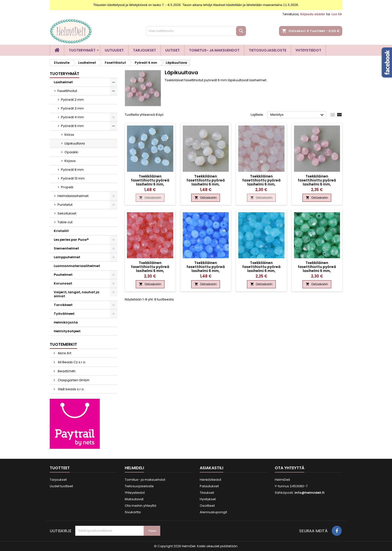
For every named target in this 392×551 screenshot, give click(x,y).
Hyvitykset (208, 499)
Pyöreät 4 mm (72, 117)
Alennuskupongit (213, 512)
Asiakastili (211, 468)
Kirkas (69, 135)
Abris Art (64, 353)
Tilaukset (207, 493)
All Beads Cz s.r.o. (71, 362)
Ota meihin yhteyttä (140, 506)
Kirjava (70, 161)
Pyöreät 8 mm (72, 170)
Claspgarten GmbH (73, 380)
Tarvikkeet (63, 305)
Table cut (65, 222)
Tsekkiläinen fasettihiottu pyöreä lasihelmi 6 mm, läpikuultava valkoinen (150, 182)
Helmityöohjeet (67, 331)
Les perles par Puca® (71, 240)
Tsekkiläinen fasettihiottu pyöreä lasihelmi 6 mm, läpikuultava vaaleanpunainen (261, 184)
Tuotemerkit (63, 344)
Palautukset (209, 486)
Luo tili (337, 14)
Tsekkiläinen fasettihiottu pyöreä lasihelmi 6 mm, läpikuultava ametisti (206, 182)
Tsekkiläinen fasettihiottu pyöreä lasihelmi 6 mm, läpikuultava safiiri (206, 269)
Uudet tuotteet (61, 486)
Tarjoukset (144, 50)
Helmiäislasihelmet (73, 196)
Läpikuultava (75, 143)
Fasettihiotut (67, 91)
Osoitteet (207, 506)
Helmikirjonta (66, 322)
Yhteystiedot (308, 50)
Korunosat (63, 283)
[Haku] (196, 31)
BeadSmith (66, 371)
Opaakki (71, 152)
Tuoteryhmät (82, 50)
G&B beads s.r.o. (71, 389)
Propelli (67, 187)
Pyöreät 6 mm (72, 126)
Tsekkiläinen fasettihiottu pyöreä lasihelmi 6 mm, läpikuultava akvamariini (261, 269)
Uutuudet (114, 50)
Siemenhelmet (66, 248)
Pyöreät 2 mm (72, 100)
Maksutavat (134, 499)
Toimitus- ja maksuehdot (214, 50)
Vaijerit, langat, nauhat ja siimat (76, 294)
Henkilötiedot (210, 480)
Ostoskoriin (150, 198)
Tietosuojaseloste (267, 50)
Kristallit (61, 231)
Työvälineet (64, 314)
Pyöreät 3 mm (72, 108)
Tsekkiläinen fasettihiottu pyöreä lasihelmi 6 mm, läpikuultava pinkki (317, 182)
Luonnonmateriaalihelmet (77, 266)
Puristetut (65, 205)
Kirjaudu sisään (313, 14)
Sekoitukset (67, 213)
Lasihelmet (63, 82)
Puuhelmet (63, 275)
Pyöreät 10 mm (73, 178)
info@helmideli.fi (309, 493)
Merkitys (298, 115)
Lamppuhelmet (67, 257)
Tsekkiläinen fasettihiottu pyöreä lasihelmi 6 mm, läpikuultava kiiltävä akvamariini (317, 271)
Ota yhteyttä (289, 468)
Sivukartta (133, 512)
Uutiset (172, 50)
